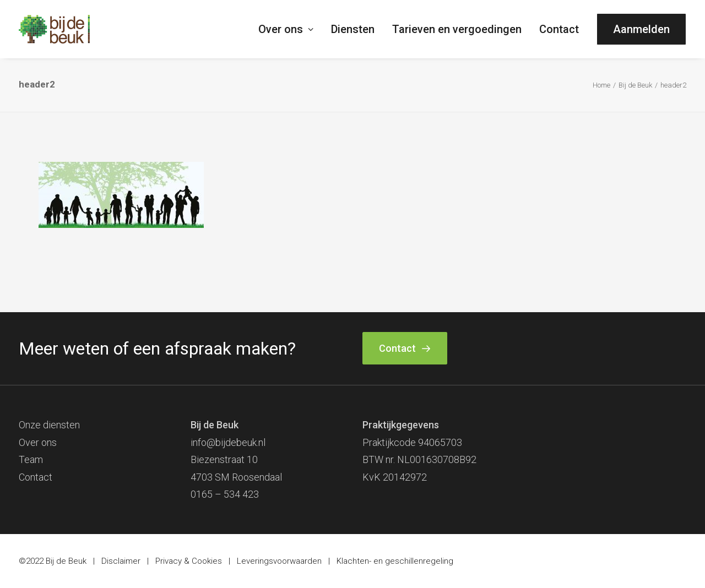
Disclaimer (121, 561)
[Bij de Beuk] (54, 29)
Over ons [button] (286, 29)
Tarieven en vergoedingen (457, 29)
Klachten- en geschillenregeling (395, 561)
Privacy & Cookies (189, 561)
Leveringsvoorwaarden (279, 561)
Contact (559, 29)
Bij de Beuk (635, 85)
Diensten (353, 29)
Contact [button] (405, 348)
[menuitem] (290, 29)
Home (601, 85)
